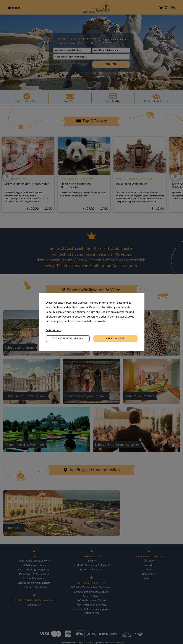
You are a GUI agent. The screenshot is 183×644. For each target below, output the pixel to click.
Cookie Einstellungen (68, 339)
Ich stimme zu (115, 339)
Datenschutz (53, 331)
